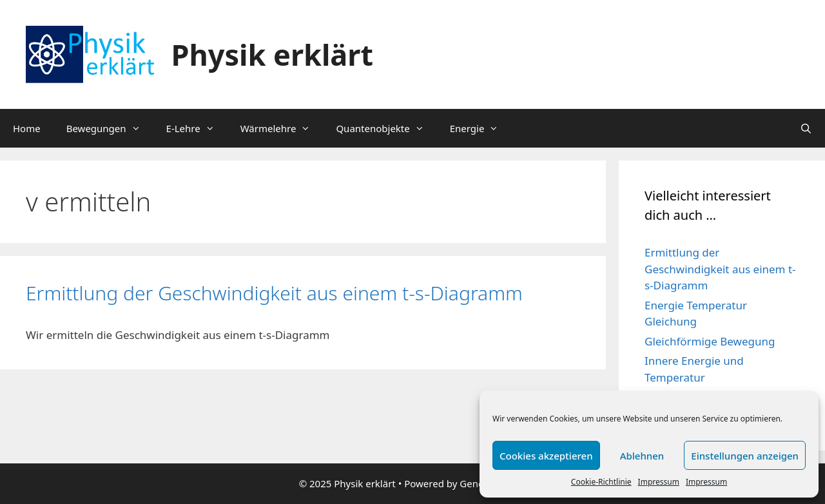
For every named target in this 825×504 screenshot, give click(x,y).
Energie (481, 128)
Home (27, 128)
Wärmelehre (282, 128)
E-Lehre (197, 128)
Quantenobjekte (386, 128)
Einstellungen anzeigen (745, 456)
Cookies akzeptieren (546, 456)
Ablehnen (642, 456)
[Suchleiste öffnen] (806, 128)
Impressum (659, 482)
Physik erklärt (272, 54)
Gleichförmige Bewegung (710, 341)
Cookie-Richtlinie (601, 482)
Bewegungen (110, 128)
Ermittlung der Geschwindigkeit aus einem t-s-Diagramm (274, 293)
